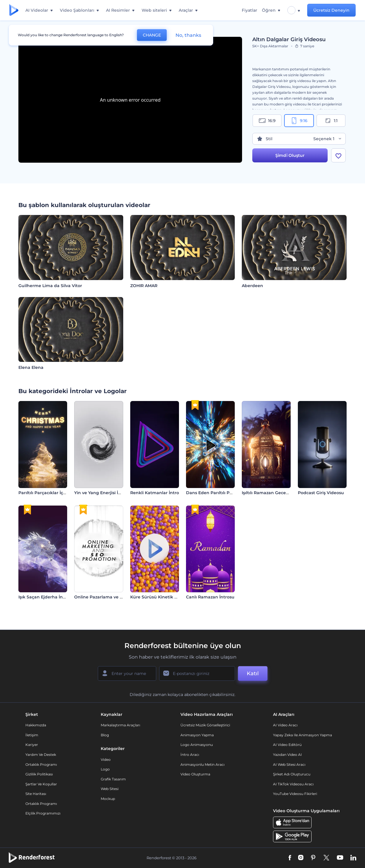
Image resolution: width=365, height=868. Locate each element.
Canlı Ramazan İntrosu (210, 597)
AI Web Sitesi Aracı (289, 764)
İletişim (32, 735)
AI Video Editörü (287, 745)
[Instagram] (301, 858)
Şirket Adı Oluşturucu (292, 774)
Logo (105, 769)
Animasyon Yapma (197, 735)
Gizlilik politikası (39, 774)
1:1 (331, 121)
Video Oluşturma (195, 774)
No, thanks (188, 35)
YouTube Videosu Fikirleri (295, 794)
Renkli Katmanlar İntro (155, 493)
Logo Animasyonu (197, 745)
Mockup (108, 799)
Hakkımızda (36, 725)
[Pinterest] (313, 858)
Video (106, 759)
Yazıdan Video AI (287, 755)
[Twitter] (326, 858)
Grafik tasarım (113, 779)
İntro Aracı (190, 755)
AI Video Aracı (285, 725)
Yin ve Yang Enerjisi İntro (101, 493)
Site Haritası (36, 794)
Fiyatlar (250, 10)
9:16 (299, 121)
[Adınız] (127, 673)
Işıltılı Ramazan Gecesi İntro (271, 493)
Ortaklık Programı (41, 764)
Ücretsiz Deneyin (331, 10)
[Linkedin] (353, 858)
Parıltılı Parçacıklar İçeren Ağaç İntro (57, 493)
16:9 (267, 121)
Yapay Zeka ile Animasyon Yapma (303, 735)
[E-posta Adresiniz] (197, 673)
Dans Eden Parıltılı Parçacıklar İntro (224, 493)
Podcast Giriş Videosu (321, 493)
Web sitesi (110, 789)
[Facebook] (290, 858)
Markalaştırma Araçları (120, 725)
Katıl (253, 673)
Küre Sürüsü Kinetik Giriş (157, 597)
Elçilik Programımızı (43, 813)
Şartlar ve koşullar (41, 784)
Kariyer (32, 745)
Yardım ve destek (41, 755)
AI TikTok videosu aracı (293, 784)
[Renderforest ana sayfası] (14, 10)
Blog (105, 735)
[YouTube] (340, 858)
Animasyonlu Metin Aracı (203, 764)
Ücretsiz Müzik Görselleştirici (205, 725)
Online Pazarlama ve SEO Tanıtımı (111, 597)
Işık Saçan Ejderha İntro (44, 597)
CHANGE (152, 35)
